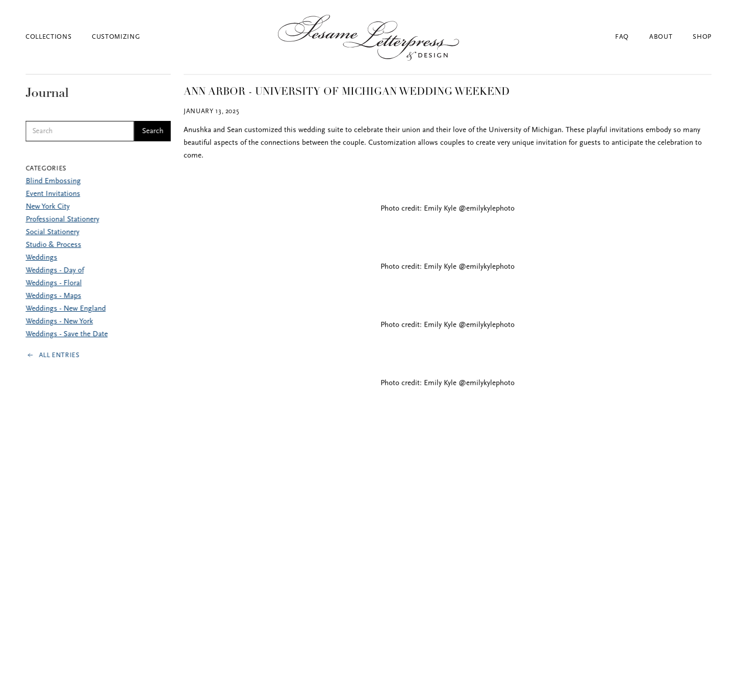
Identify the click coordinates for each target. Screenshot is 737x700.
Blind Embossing (53, 181)
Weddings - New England (66, 309)
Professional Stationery (62, 220)
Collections (48, 37)
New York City (47, 207)
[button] (59, 37)
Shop (702, 37)
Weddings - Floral (54, 283)
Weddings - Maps (53, 296)
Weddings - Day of (55, 271)
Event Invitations (53, 194)
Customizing (116, 37)
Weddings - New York (59, 322)
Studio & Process (53, 245)
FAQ (622, 37)
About (661, 37)
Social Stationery (52, 232)
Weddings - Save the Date (67, 334)
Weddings (41, 258)
